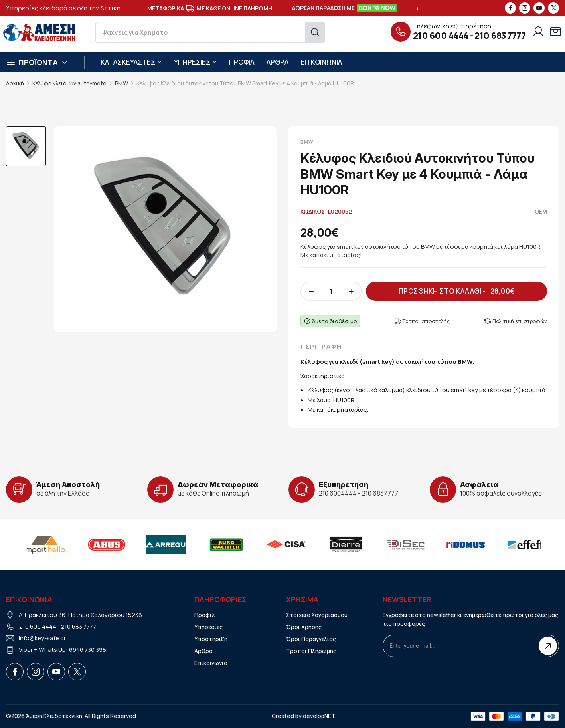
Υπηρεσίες (208, 627)
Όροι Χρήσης (304, 627)
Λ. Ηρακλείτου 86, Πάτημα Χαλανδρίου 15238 (80, 615)
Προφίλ (205, 615)
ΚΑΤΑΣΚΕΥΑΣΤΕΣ (131, 62)
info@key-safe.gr (42, 638)
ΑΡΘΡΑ (278, 62)
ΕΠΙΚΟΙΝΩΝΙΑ (321, 62)
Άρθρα (203, 651)
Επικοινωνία (211, 663)
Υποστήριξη (211, 639)
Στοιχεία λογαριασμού (317, 615)
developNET (319, 716)
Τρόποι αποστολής (422, 321)
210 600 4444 (441, 36)
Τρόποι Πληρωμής (311, 651)
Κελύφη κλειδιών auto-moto (69, 83)
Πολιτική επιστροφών (516, 321)
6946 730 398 (88, 650)
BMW (121, 83)
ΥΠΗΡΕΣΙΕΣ (196, 62)
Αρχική (15, 83)
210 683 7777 (500, 36)
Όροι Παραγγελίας (311, 639)
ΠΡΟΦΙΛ (242, 62)
